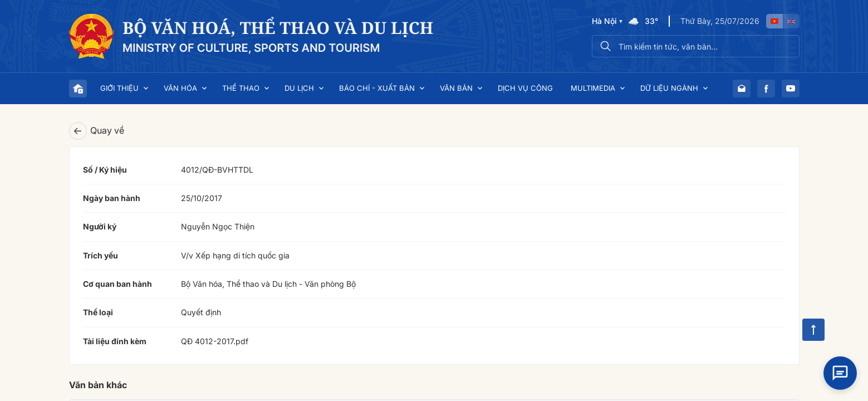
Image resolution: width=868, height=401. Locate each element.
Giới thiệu (119, 88)
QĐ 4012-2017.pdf (215, 341)
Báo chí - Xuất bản (377, 88)
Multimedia (593, 88)
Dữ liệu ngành (669, 88)
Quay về (97, 131)
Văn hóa (180, 88)
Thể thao (241, 88)
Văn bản (456, 88)
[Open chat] (840, 368)
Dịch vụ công (525, 88)
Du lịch (299, 88)
